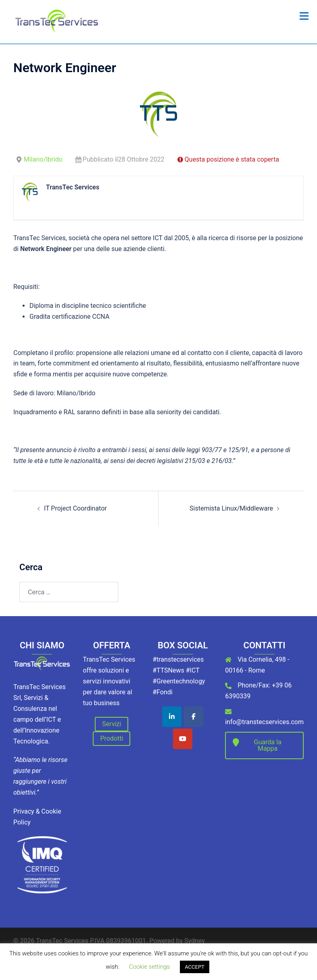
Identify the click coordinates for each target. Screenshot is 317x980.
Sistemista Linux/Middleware (231, 508)
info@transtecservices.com (264, 722)
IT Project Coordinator (75, 508)
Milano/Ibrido (43, 159)
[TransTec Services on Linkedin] (172, 717)
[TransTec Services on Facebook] (194, 717)
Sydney (195, 941)
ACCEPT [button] (195, 967)
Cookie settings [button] (149, 967)
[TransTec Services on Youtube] (183, 739)
